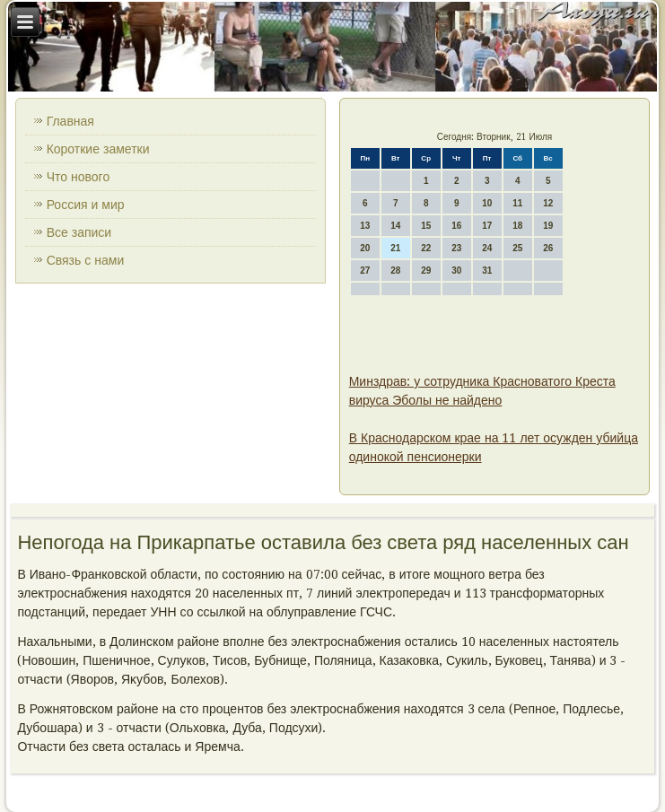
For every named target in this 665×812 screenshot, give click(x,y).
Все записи (79, 232)
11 (517, 203)
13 (365, 226)
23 (456, 248)
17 (487, 226)
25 (517, 248)
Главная (70, 121)
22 (426, 248)
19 (548, 226)
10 (487, 203)
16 (456, 226)
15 (426, 226)
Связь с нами (86, 260)
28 (395, 271)
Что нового (79, 177)
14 (395, 226)
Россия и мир (86, 205)
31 (487, 271)
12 (548, 203)
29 (426, 271)
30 (456, 271)
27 (365, 271)
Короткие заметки (98, 149)
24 (487, 248)
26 (548, 248)
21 (395, 248)
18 (517, 226)
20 (365, 248)
